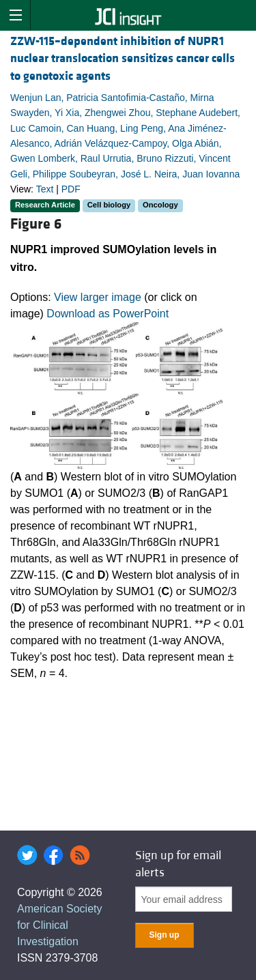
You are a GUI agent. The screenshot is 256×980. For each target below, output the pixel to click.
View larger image (98, 297)
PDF (71, 189)
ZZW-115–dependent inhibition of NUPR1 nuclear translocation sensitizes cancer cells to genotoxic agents (123, 58)
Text (45, 189)
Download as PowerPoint (108, 314)
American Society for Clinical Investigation (60, 925)
